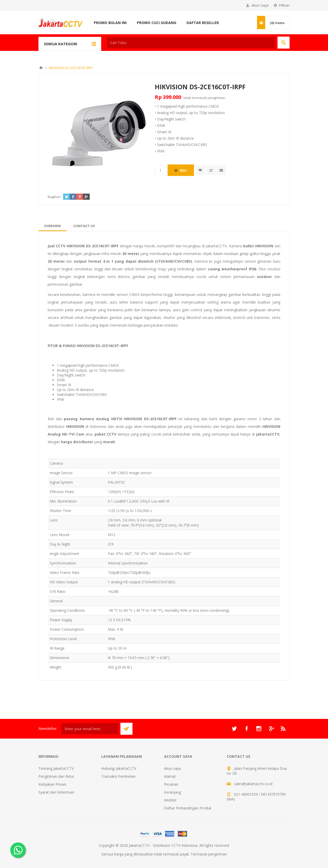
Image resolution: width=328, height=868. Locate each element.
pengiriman (216, 98)
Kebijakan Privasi (52, 784)
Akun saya (172, 768)
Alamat (170, 776)
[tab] (53, 226)
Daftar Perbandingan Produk (188, 808)
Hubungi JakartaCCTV (119, 768)
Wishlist (170, 800)
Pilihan (284, 5)
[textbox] (191, 43)
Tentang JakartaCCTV (56, 768)
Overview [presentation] (53, 226)
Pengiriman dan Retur (56, 776)
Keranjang (172, 792)
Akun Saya (260, 5)
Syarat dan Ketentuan (56, 792)
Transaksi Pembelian (118, 776)
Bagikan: (54, 197)
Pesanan (171, 784)
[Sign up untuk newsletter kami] (90, 729)
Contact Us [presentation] (84, 226)
